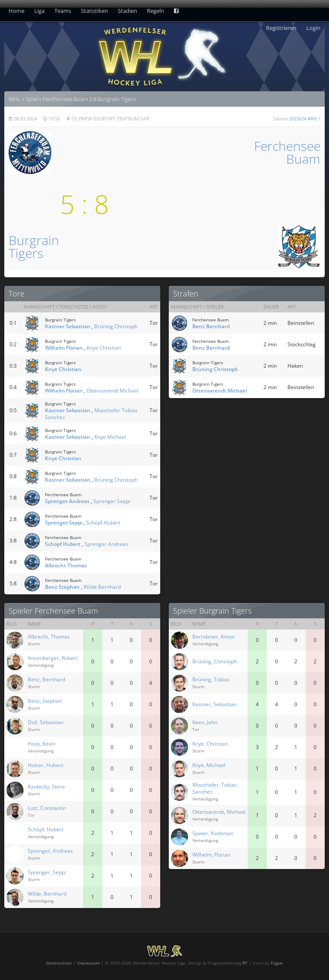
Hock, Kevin (42, 744)
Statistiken (94, 11)
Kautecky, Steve (46, 787)
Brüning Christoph (116, 326)
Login (313, 28)
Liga (39, 11)
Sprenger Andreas (67, 501)
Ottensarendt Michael (112, 391)
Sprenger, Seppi (47, 872)
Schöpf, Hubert (46, 829)
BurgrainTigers (34, 247)
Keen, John (205, 722)
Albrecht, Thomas (49, 637)
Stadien (127, 11)
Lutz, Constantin (47, 808)
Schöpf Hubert (103, 523)
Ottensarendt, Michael (219, 812)
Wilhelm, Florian (211, 855)
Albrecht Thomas (66, 565)
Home (16, 11)
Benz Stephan (62, 587)
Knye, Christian (210, 744)
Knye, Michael (209, 765)
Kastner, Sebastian (215, 704)
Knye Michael (110, 437)
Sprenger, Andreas (50, 851)
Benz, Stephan (45, 701)
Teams (63, 11)
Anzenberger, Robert (53, 658)
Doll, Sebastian (46, 722)
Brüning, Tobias (211, 679)
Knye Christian (104, 348)
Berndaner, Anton (214, 637)
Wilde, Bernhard (47, 894)
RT (245, 963)
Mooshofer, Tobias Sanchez (215, 788)
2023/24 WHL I (305, 118)
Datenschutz (59, 963)
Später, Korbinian (213, 833)
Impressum (88, 963)
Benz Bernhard (211, 326)
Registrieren (281, 28)
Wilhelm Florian (64, 348)
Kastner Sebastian (68, 326)
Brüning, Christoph (215, 661)
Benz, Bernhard (46, 679)
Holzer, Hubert (45, 765)
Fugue (277, 963)
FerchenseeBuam (287, 152)
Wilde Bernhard (102, 587)
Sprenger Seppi (112, 501)
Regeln (156, 11)
